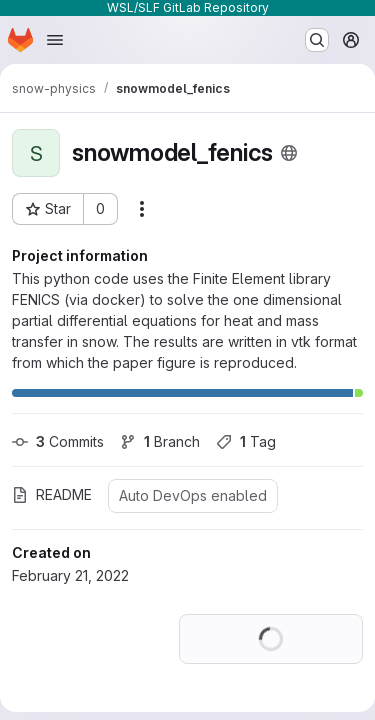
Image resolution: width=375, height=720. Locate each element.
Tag (246, 441)
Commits (58, 441)
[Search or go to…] (317, 40)
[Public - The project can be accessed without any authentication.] (289, 153)
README (52, 494)
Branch (160, 441)
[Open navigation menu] (55, 40)
